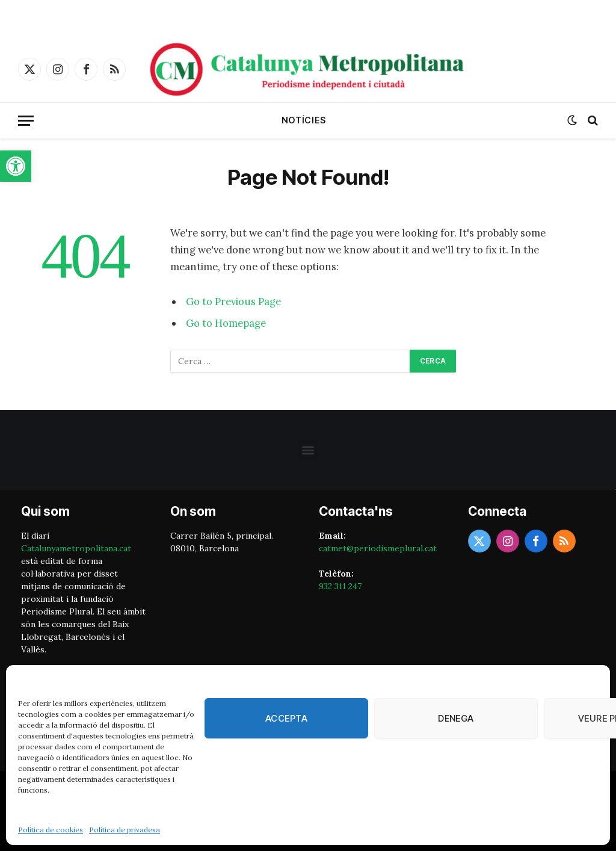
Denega (456, 718)
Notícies (304, 120)
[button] (16, 166)
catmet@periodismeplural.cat (378, 548)
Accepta (286, 718)
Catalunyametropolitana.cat (76, 548)
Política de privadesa (125, 830)
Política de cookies (51, 830)
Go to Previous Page (233, 302)
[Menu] (26, 121)
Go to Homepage (226, 323)
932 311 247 (340, 586)
